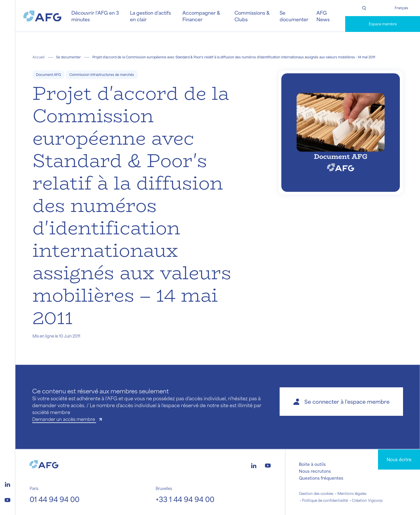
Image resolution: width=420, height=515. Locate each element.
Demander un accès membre (64, 419)
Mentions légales (352, 493)
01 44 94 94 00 (55, 499)
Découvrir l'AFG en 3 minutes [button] (95, 16)
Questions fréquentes (321, 478)
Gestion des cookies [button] (316, 493)
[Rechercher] (364, 8)
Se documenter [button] (294, 16)
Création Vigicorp (367, 500)
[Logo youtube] (7, 499)
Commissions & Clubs (252, 16)
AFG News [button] (323, 16)
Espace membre (383, 24)
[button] (341, 402)
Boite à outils (312, 464)
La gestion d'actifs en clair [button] (150, 16)
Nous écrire (399, 459)
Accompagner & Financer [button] (201, 16)
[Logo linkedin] (7, 484)
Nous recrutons (315, 471)
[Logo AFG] (42, 16)
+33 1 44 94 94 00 (185, 499)
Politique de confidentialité (325, 500)
